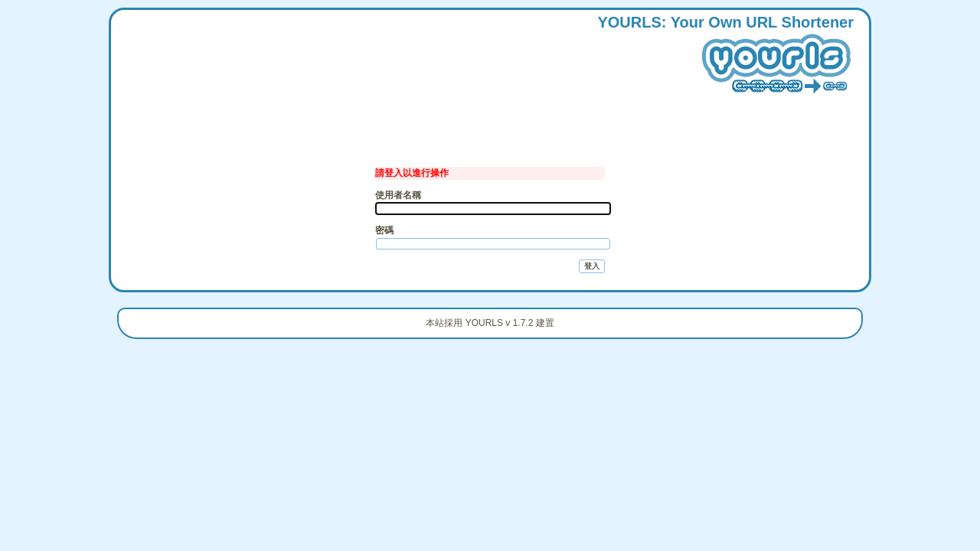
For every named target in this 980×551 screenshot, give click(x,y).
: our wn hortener (725, 57)
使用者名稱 (398, 195)
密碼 (384, 230)
